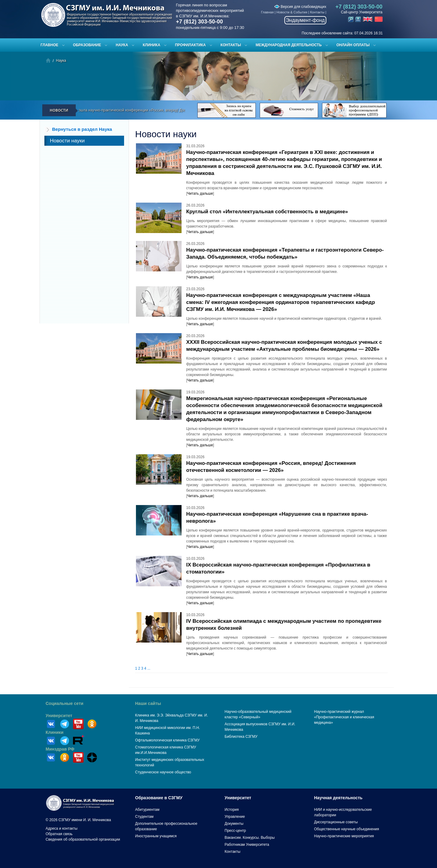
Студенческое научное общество (163, 772)
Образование (87, 45)
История (232, 810)
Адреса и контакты (62, 828)
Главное (50, 45)
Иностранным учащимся (156, 836)
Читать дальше (200, 193)
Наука (122, 45)
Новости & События (292, 12)
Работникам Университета (247, 845)
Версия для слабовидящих (300, 7)
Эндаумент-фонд (305, 20)
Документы (234, 824)
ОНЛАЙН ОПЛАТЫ (353, 45)
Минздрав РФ (60, 749)
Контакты (317, 12)
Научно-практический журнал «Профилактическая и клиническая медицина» (344, 717)
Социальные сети (64, 703)
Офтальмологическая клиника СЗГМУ (167, 740)
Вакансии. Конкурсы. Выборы (250, 838)
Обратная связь (59, 834)
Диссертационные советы (336, 822)
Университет (59, 716)
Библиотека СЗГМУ (241, 737)
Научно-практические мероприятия (344, 836)
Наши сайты (148, 703)
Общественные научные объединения (347, 829)
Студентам (144, 817)
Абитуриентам (147, 810)
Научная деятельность (338, 798)
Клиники (55, 732)
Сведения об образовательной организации (83, 839)
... (149, 668)
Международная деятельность (289, 45)
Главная (267, 12)
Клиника (151, 45)
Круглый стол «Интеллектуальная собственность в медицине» (267, 212)
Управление (235, 817)
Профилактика (190, 45)
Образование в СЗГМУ (159, 798)
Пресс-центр (235, 831)
